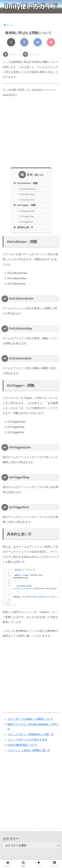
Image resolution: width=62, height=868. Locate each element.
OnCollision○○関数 (27, 183)
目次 (30, 175)
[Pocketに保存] (51, 42)
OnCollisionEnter (28, 189)
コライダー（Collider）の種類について (30, 719)
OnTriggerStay (27, 216)
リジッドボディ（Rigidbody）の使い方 (31, 734)
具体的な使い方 (25, 227)
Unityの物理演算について (22, 745)
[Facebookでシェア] (24, 42)
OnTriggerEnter (27, 211)
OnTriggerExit (26, 222)
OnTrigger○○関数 (26, 205)
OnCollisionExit (27, 200)
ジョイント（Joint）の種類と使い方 (29, 750)
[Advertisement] (31, 133)
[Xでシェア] (11, 42)
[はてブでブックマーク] (38, 42)
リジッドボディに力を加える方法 (27, 740)
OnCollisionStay (27, 194)
